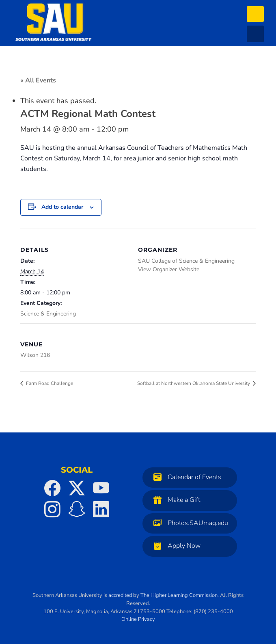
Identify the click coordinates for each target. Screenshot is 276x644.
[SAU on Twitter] (77, 488)
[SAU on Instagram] (52, 509)
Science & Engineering (48, 314)
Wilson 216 (35, 355)
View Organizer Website (169, 269)
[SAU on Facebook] (52, 488)
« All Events (38, 80)
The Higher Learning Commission (179, 595)
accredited (120, 595)
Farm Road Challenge (49, 383)
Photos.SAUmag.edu (189, 523)
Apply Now (175, 546)
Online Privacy (138, 619)
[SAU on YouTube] (101, 488)
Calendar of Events (185, 477)
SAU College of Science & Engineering (186, 261)
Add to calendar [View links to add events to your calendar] (62, 207)
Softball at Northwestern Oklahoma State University (194, 383)
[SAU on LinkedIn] (101, 509)
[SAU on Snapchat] (77, 509)
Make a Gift (175, 500)
